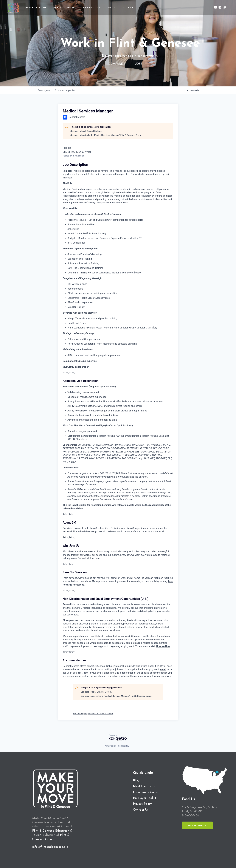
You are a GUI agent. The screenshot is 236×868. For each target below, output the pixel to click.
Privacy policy (110, 746)
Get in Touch (197, 825)
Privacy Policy (142, 804)
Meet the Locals (144, 786)
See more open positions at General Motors (93, 714)
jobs (44, 90)
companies (65, 90)
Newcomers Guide (146, 792)
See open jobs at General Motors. (86, 131)
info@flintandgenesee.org (50, 847)
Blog (136, 781)
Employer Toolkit (145, 798)
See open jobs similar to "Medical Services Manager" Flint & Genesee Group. (106, 135)
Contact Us (141, 810)
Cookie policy (124, 746)
